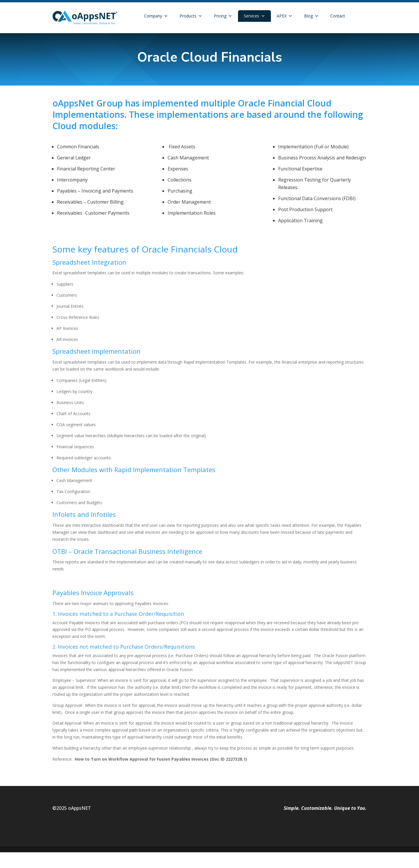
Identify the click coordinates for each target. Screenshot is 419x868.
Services (254, 16)
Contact (338, 16)
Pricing (223, 16)
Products (191, 16)
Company (156, 16)
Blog (311, 16)
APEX (285, 16)
